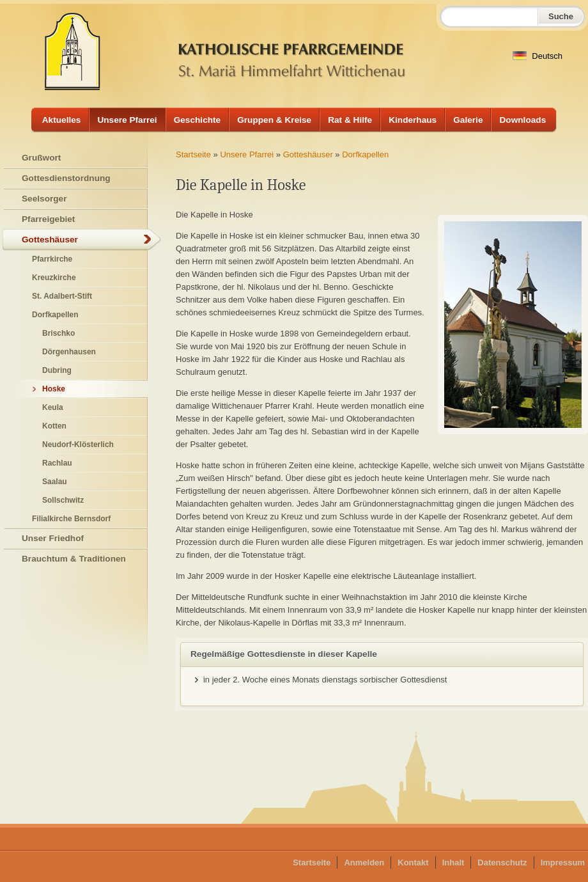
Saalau (55, 482)
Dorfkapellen (365, 154)
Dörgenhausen (69, 352)
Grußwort (41, 158)
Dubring (57, 370)
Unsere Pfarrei (127, 120)
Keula (53, 407)
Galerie (468, 120)
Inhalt (453, 862)
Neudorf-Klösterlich (78, 445)
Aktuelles (62, 120)
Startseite (193, 154)
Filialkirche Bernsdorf (71, 519)
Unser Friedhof (53, 538)
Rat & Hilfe (350, 120)
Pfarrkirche (52, 259)
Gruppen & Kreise (274, 120)
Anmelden (364, 862)
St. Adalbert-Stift (62, 296)
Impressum (563, 862)
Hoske (54, 389)
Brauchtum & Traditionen (74, 559)
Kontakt (413, 862)
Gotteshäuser (308, 154)
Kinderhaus (413, 120)
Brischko (58, 333)
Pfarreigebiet (48, 219)
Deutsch (538, 56)
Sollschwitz (63, 500)
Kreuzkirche (54, 278)
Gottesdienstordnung (66, 178)
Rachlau (57, 463)
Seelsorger (44, 199)
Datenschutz (502, 862)
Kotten (54, 426)
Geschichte (197, 120)
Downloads (522, 120)
